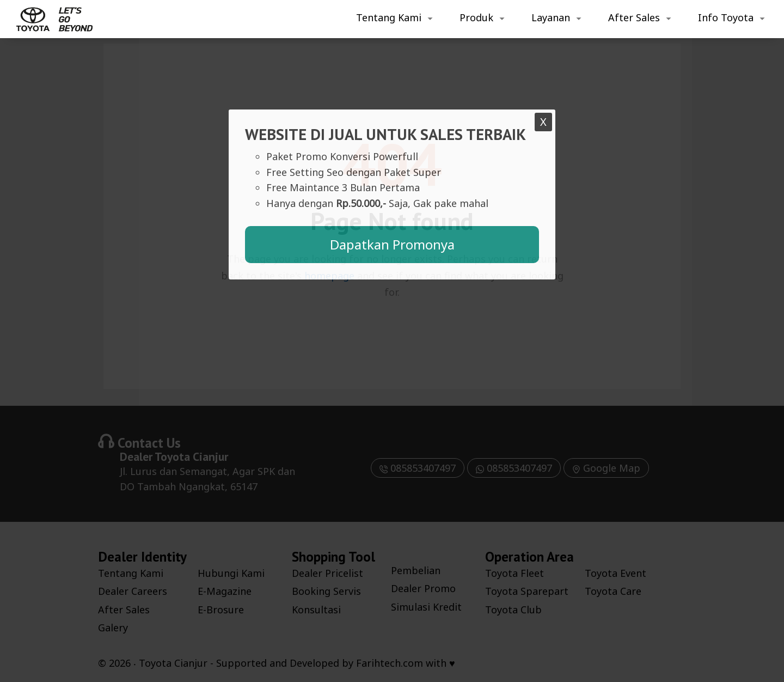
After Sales (634, 17)
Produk (476, 17)
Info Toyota (726, 17)
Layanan (551, 17)
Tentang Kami (389, 17)
